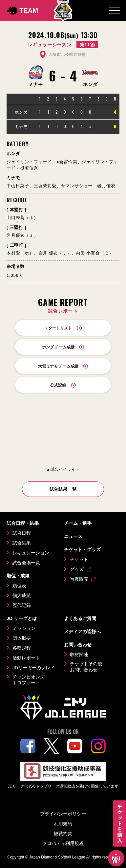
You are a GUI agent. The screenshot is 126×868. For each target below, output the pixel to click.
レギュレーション (31, 553)
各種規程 (22, 648)
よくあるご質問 (80, 618)
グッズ (77, 569)
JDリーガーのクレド (34, 668)
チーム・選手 (78, 523)
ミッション (24, 628)
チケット (79, 559)
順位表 (19, 586)
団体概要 (22, 638)
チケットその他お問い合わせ (86, 667)
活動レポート (26, 658)
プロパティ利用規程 (63, 843)
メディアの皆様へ (82, 632)
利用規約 (63, 824)
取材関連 (79, 655)
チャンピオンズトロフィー (29, 680)
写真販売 (79, 579)
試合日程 (22, 533)
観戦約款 (63, 834)
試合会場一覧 (26, 563)
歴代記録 (22, 605)
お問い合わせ (78, 645)
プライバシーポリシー (63, 814)
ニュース (73, 536)
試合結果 (22, 543)
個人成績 (22, 595)
